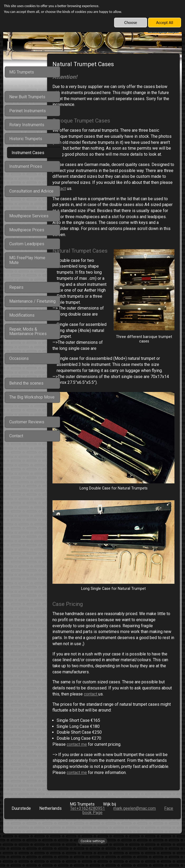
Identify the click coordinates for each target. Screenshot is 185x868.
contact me (92, 755)
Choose (131, 23)
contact (144, 195)
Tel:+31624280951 (87, 825)
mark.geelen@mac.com (135, 825)
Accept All (165, 23)
